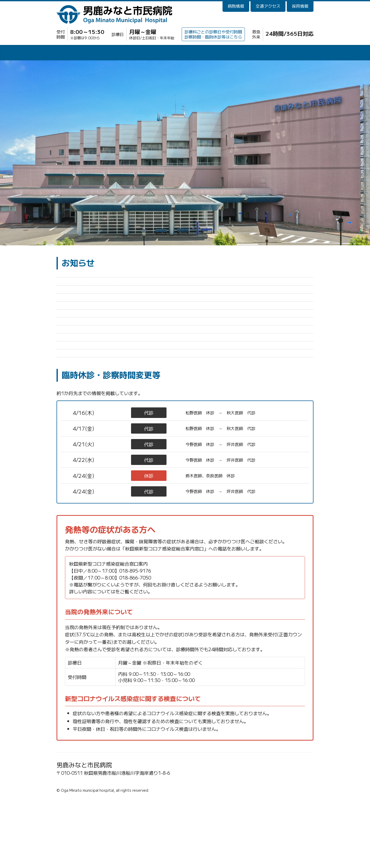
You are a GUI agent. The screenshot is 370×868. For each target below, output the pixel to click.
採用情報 (300, 6)
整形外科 (119, 512)
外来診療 (82, 53)
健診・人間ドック (236, 53)
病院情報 (236, 6)
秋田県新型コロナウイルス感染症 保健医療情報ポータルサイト (181, 659)
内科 (119, 543)
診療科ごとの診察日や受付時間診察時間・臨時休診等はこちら (213, 34)
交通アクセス (268, 6)
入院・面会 (134, 53)
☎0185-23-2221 (78, 848)
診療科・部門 (185, 53)
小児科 (119, 480)
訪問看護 (288, 53)
